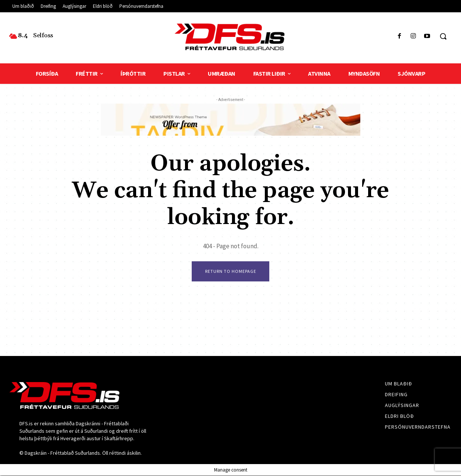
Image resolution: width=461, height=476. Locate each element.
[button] (443, 36)
